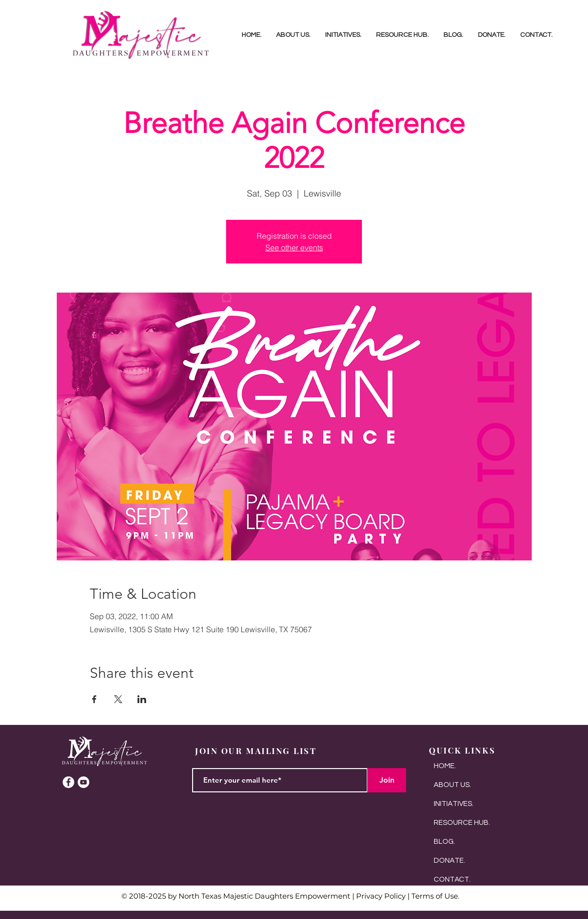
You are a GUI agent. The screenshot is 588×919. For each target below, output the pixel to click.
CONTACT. (452, 879)
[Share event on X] (118, 699)
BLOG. (444, 842)
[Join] (387, 780)
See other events (294, 247)
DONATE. (449, 861)
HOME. (445, 766)
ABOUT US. (452, 785)
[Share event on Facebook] (94, 699)
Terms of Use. (435, 896)
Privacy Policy (381, 896)
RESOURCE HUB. (462, 823)
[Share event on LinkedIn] (142, 699)
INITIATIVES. (454, 804)
